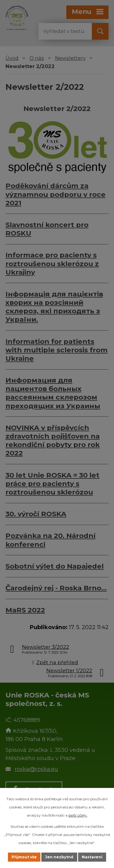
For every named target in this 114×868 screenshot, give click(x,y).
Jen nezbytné (59, 857)
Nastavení (92, 857)
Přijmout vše (24, 857)
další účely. (78, 815)
